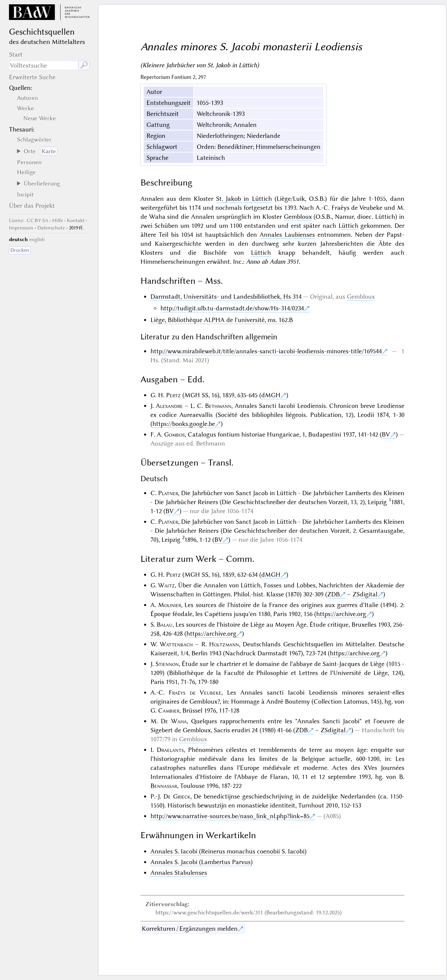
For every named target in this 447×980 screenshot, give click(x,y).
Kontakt (76, 220)
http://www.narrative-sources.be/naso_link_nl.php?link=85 (230, 816)
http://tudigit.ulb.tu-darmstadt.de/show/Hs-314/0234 (232, 308)
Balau (165, 625)
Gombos (174, 434)
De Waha (174, 721)
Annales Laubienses (287, 235)
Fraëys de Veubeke (195, 692)
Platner (168, 493)
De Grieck (177, 796)
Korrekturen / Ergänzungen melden (190, 929)
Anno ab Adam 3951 (272, 262)
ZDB (334, 594)
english (37, 239)
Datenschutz (51, 228)
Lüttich (348, 226)
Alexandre (169, 406)
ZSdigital (365, 594)
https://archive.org (341, 614)
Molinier (170, 605)
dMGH (271, 395)
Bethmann (218, 406)
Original (321, 297)
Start (16, 54)
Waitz (166, 585)
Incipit (25, 194)
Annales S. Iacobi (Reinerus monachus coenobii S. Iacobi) (228, 851)
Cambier (169, 710)
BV (386, 434)
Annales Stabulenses (179, 873)
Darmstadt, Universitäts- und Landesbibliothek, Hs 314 (226, 297)
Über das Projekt (32, 206)
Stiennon (167, 664)
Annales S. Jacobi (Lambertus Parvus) (202, 862)
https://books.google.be (184, 424)
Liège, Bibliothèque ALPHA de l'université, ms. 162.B (222, 320)
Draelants (170, 750)
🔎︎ (84, 65)
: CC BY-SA (29, 220)
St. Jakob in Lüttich (244, 199)
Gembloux (298, 217)
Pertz (173, 395)
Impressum (21, 228)
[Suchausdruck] (44, 65)
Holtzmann (224, 644)
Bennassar (164, 786)
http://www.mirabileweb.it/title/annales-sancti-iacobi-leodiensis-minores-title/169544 (266, 351)
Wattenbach (176, 644)
